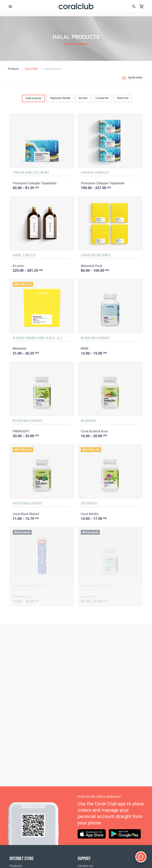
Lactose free (102, 98)
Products (16, 866)
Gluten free (123, 98)
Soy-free (83, 98)
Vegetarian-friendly (60, 98)
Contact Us (85, 866)
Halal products (33, 98)
